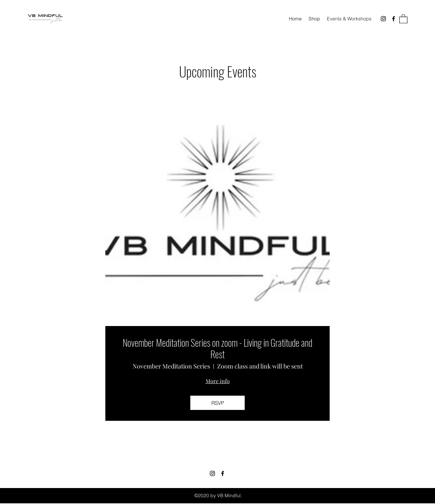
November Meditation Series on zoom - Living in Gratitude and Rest (217, 348)
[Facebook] (394, 19)
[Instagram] (383, 19)
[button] (403, 19)
